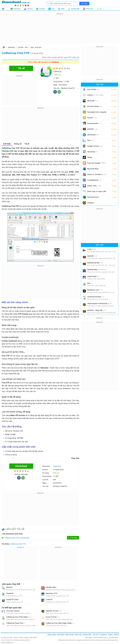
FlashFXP (10, 593)
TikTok (90, 157)
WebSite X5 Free (54, 611)
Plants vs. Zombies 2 (97, 174)
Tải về (27, 144)
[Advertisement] (60, 31)
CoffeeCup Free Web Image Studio (60, 623)
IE (6, 442)
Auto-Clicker (93, 89)
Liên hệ (95, 635)
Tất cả (4, 9)
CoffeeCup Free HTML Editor (19, 617)
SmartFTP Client (12, 599)
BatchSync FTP (52, 593)
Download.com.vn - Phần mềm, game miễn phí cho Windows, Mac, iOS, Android (16, 3)
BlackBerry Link (94, 290)
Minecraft (92, 101)
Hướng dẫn (87, 635)
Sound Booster (95, 123)
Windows (11, 47)
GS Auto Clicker (94, 106)
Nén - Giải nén (36, 47)
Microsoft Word (95, 169)
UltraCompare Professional (100, 303)
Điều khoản (70, 635)
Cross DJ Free (53, 617)
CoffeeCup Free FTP (18, 544)
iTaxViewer (93, 152)
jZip (90, 283)
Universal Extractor (96, 297)
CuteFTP (49, 599)
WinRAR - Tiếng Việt (97, 310)
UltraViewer (93, 135)
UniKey (95, 96)
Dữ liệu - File (23, 47)
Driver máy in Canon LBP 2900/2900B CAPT (97, 192)
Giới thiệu (7, 144)
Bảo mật (78, 635)
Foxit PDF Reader (97, 163)
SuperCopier (93, 276)
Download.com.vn (4, 48)
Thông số (18, 144)
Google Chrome (95, 146)
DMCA (117, 635)
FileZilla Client (51, 587)
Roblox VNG (94, 186)
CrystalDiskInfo (94, 180)
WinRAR (92, 129)
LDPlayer (91, 203)
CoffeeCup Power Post (16, 623)
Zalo (91, 140)
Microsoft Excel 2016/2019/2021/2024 (95, 198)
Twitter (110, 635)
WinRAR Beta (97, 270)
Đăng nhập (52, 635)
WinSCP (9, 587)
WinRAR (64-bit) (95, 263)
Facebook (103, 635)
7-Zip (91, 249)
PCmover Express (13, 611)
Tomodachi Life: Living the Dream (97, 113)
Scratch (92, 118)
